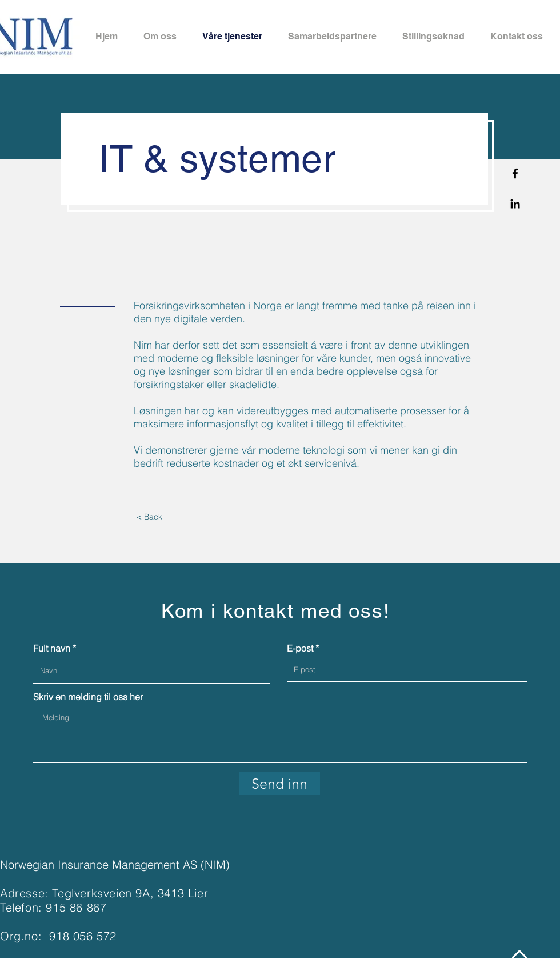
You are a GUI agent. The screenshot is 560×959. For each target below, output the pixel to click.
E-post (300, 648)
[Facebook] (515, 173)
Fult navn (52, 648)
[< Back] (149, 517)
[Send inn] (279, 784)
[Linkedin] (515, 204)
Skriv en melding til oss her (88, 697)
